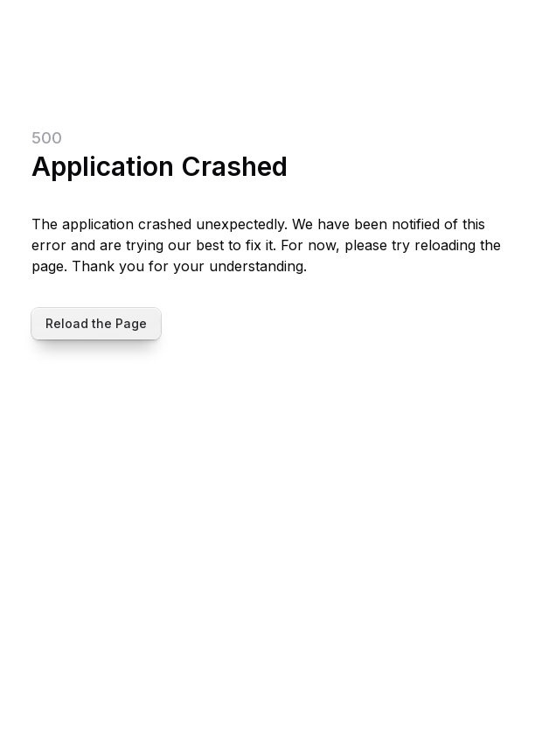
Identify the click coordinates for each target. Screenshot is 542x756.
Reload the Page (96, 323)
